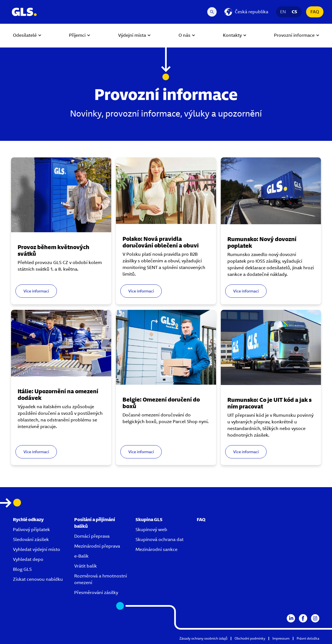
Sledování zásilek (31, 535)
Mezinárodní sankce (156, 544)
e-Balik (81, 551)
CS (295, 12)
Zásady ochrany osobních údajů (203, 633)
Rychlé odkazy (28, 515)
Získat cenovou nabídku (38, 574)
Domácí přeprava (92, 531)
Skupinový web (151, 525)
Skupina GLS (149, 515)
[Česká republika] (246, 12)
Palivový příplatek (31, 525)
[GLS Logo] (24, 12)
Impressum (281, 633)
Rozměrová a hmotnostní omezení (101, 574)
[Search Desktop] (212, 12)
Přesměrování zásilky (96, 588)
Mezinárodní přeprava (97, 541)
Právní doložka (308, 633)
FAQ (315, 12)
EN (283, 12)
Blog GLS (22, 564)
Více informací (38, 289)
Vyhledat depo (28, 554)
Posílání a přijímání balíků (95, 518)
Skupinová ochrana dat (160, 535)
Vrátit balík (86, 561)
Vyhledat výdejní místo (37, 544)
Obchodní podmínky (250, 633)
